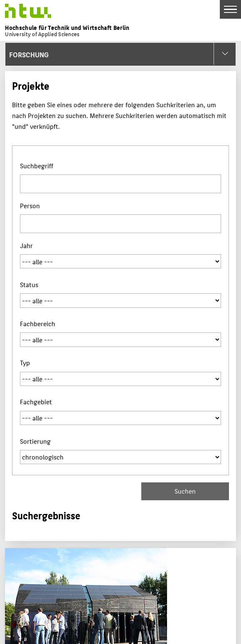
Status (29, 284)
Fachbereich (38, 323)
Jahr (26, 245)
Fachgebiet (36, 402)
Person (30, 205)
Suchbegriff (37, 166)
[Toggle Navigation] (230, 9)
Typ (25, 363)
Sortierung (35, 441)
